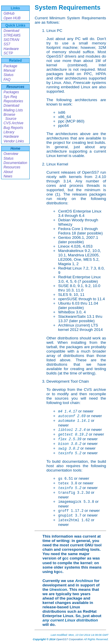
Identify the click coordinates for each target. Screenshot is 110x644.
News (8, 176)
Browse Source (10, 117)
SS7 (7, 44)
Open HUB (12, 18)
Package (10, 66)
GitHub (9, 13)
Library (9, 132)
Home (15, 149)
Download (11, 31)
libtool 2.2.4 (72, 430)
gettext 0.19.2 (73, 435)
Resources (15, 87)
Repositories (13, 101)
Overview (11, 154)
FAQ (7, 80)
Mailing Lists (13, 110)
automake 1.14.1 (74, 421)
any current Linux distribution (70, 620)
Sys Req (10, 97)
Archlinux (84, 581)
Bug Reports (13, 128)
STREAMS (12, 35)
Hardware (11, 49)
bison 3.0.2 (70, 444)
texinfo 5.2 (70, 453)
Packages (11, 92)
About (8, 172)
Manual (9, 70)
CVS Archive (13, 123)
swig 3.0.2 (69, 449)
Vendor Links (14, 141)
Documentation (15, 163)
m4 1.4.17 (68, 412)
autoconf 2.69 (72, 416)
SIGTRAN (11, 40)
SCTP (8, 53)
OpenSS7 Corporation (70, 639)
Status (9, 75)
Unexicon (58, 589)
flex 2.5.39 (70, 439)
